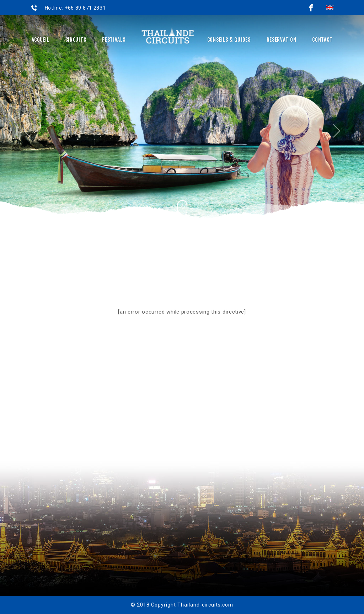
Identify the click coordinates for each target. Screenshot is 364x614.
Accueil (41, 40)
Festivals (114, 40)
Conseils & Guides (229, 40)
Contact (322, 40)
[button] (27, 120)
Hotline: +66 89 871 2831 (75, 8)
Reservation (282, 40)
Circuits (76, 40)
